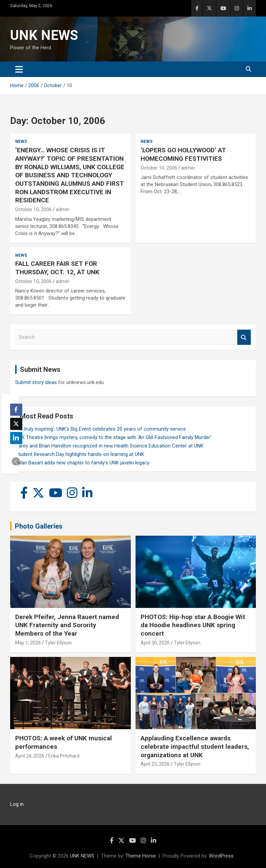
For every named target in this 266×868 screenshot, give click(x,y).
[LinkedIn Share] (16, 438)
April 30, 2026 (155, 643)
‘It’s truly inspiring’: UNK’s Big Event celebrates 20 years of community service (101, 429)
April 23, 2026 (155, 764)
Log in (17, 804)
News (21, 142)
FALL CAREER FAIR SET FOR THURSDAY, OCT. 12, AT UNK (57, 268)
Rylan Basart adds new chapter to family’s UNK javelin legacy (82, 463)
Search (244, 337)
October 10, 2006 (33, 209)
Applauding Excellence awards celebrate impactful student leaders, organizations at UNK (195, 746)
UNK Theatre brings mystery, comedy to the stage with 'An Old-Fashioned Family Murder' (113, 437)
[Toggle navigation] (19, 69)
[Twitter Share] (16, 424)
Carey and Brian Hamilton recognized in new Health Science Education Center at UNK (109, 446)
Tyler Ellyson (58, 643)
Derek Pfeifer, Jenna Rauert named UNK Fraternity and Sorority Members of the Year (67, 625)
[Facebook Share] (16, 410)
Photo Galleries (39, 526)
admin (63, 209)
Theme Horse (141, 856)
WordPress (221, 856)
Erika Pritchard (64, 756)
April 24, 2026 (30, 756)
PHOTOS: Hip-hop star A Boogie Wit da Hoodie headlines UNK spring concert (193, 625)
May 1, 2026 (28, 643)
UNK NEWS (44, 35)
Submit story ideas (36, 382)
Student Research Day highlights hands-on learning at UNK (80, 454)
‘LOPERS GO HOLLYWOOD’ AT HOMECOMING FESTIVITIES (183, 154)
